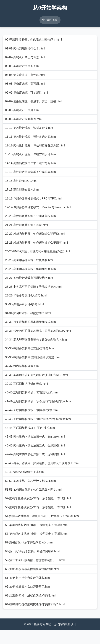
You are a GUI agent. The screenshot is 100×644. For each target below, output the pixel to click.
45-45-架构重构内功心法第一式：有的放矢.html (35, 446)
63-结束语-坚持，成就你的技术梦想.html (31, 609)
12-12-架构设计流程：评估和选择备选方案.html (35, 148)
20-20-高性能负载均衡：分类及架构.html (31, 220)
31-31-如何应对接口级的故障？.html (28, 320)
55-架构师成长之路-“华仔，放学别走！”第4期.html (37, 537)
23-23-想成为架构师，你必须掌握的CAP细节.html (37, 247)
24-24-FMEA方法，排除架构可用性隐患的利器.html (38, 257)
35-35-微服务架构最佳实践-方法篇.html (30, 356)
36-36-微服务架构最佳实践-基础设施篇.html (33, 365)
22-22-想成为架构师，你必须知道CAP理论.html (35, 239)
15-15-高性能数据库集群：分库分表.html (31, 175)
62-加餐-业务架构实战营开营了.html (28, 600)
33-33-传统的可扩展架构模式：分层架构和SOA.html (38, 338)
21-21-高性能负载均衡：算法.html (27, 229)
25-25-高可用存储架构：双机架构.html (30, 266)
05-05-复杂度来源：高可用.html (25, 85)
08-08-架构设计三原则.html (23, 112)
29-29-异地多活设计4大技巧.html (26, 302)
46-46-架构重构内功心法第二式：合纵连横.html (35, 455)
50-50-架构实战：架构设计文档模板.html (31, 491)
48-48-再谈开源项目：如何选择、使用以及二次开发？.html (42, 473)
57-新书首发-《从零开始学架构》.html (29, 555)
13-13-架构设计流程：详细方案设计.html (31, 157)
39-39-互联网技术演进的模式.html (27, 392)
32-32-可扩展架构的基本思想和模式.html (31, 329)
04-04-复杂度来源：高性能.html (25, 76)
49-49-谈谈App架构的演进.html (25, 482)
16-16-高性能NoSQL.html (21, 184)
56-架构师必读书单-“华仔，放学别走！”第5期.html (37, 546)
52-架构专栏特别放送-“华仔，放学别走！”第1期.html (38, 510)
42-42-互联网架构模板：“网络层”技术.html (32, 419)
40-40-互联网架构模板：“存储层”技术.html (32, 401)
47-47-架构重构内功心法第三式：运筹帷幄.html (35, 464)
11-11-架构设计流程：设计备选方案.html (31, 139)
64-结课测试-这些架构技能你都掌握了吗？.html (35, 618)
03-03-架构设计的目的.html (23, 67)
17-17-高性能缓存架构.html (23, 193)
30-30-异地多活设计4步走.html (25, 311)
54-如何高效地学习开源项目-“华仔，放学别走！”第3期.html (43, 528)
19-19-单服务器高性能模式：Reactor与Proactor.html (39, 211)
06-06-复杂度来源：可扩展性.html (27, 94)
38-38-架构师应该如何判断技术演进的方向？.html (37, 383)
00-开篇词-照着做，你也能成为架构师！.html (34, 40)
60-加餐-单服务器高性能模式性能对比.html (32, 582)
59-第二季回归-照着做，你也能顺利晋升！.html (35, 573)
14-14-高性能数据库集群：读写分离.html (31, 166)
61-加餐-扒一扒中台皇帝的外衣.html (28, 591)
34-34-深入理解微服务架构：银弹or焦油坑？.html (37, 347)
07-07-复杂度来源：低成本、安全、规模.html (34, 103)
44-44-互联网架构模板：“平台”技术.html (31, 437)
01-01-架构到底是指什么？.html (25, 49)
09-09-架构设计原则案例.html (24, 121)
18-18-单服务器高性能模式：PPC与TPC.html (34, 202)
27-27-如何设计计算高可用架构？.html (30, 284)
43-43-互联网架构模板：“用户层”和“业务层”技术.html (39, 428)
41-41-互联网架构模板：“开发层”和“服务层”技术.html (39, 410)
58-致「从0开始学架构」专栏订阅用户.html (33, 564)
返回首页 (50, 20)
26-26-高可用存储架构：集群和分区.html (31, 275)
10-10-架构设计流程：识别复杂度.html (30, 130)
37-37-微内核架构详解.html (23, 374)
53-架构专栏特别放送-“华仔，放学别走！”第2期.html (38, 519)
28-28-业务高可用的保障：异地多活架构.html (34, 293)
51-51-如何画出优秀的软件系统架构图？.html (34, 501)
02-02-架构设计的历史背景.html (25, 58)
